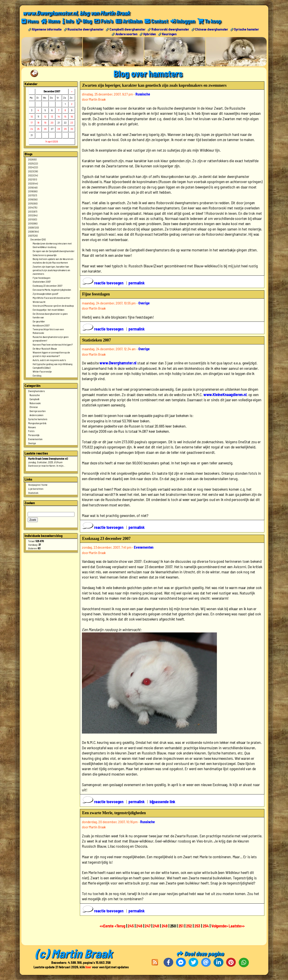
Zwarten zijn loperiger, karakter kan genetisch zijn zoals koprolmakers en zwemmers (51, 270)
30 (72, 129)
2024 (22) (33, 167)
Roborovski (35, 403)
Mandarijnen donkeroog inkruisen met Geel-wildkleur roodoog (52, 245)
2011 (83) (33, 219)
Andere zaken (36, 415)
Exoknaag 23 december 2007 (47, 286)
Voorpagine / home (38, 484)
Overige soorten (38, 411)
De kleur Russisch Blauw (45, 348)
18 (38, 122)
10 (32, 116)
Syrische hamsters (38, 419)
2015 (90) (33, 203)
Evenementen (35, 439)
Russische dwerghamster (85, 29)
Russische (35, 395)
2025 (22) (33, 163)
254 (206, 926)
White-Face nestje (42, 371)
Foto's (31, 431)
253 (197, 926)
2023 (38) (33, 171)
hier (88, 967)
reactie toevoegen (103, 283)
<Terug (120, 926)
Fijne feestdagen (41, 277)
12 (45, 116)
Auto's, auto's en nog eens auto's (49, 360)
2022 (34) (33, 175)
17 (32, 122)
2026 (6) (32, 159)
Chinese (34, 407)
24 (32, 129)
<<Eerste (107, 926)
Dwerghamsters (36, 391)
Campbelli (35, 399)
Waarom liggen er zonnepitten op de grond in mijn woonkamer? (51, 354)
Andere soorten (126, 34)
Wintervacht (39, 302)
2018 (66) (33, 191)
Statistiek (33, 492)
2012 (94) (33, 215)
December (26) (38, 239)
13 (52, 116)
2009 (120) (33, 227)
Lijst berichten (36, 488)
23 (72, 122)
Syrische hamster (246, 29)
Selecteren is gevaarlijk (45, 255)
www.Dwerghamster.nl (118, 363)
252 (189, 926)
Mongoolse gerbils (37, 423)
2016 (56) (33, 199)
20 (52, 122)
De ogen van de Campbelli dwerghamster (54, 251)
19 (45, 122)
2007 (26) (33, 235)
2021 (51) (33, 179)
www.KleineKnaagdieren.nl (225, 394)
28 (59, 129)
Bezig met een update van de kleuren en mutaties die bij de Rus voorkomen (53, 261)
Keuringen (169, 34)
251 (181, 926)
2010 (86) (33, 223)
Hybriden (150, 34)
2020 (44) (33, 183)
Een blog (37, 375)
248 (156, 926)
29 (65, 129)
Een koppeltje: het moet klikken (48, 310)
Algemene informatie (47, 29)
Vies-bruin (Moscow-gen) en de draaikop (53, 306)
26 (45, 129)
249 (165, 926)
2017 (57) (33, 195)
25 (38, 129)
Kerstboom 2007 (41, 325)
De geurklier (39, 321)
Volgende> (220, 926)
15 (65, 116)
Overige (32, 443)
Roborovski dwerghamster (170, 29)
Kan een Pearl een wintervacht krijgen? (53, 344)
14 (59, 116)
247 (148, 926)
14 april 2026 (52, 141)
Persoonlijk (34, 435)
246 (139, 926)
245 (131, 926)
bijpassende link (162, 802)
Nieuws (32, 427)
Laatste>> (237, 926)
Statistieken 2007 (42, 282)
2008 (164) (33, 231)
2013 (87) (33, 211)
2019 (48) (33, 187)
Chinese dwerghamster (212, 29)
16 (72, 116)
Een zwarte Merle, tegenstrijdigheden (52, 290)
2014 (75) (33, 207)
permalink (137, 283)
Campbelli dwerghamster (127, 29)
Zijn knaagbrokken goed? (45, 293)
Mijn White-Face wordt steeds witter (51, 297)
